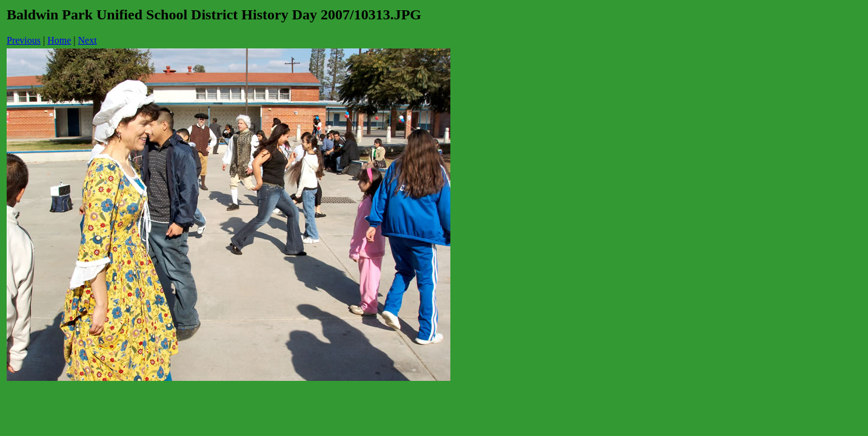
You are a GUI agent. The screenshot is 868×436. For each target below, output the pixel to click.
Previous (24, 40)
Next (88, 40)
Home (59, 40)
